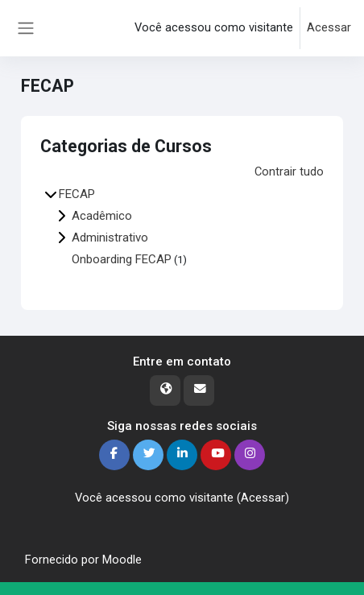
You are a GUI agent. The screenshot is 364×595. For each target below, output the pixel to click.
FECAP (77, 194)
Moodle (122, 560)
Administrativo (110, 238)
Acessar (329, 27)
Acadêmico (102, 216)
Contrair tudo (289, 171)
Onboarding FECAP (122, 259)
